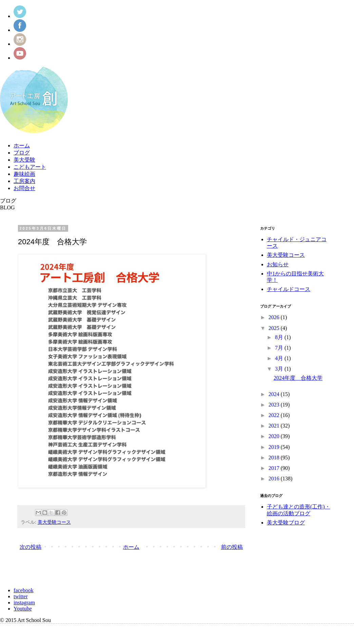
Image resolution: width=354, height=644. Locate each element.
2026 (275, 317)
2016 (275, 479)
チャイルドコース (289, 289)
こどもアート (30, 167)
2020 (275, 436)
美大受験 (24, 160)
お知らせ (278, 264)
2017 (275, 468)
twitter (21, 596)
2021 (275, 426)
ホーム (22, 146)
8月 (280, 337)
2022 (275, 415)
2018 (275, 458)
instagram (24, 603)
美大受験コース (54, 522)
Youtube (23, 609)
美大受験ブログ (286, 523)
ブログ (22, 153)
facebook (24, 590)
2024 (275, 394)
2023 (275, 405)
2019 (275, 447)
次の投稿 (31, 547)
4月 (280, 358)
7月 (280, 348)
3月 (280, 369)
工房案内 (24, 181)
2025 (275, 328)
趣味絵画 (24, 174)
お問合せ (24, 188)
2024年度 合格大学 (298, 378)
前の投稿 (232, 547)
